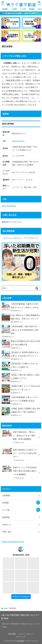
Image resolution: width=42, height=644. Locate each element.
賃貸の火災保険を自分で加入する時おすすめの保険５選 (25, 343)
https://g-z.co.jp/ (18, 141)
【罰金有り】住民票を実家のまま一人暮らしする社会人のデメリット (25, 354)
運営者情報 (12, 634)
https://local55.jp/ (9, 206)
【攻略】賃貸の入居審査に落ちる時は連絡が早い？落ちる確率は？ (25, 410)
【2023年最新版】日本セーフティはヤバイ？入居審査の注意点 (25, 399)
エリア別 (23, 9)
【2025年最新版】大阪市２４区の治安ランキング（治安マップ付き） (25, 306)
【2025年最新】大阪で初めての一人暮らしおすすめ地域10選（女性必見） (25, 330)
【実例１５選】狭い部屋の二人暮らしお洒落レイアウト (25, 377)
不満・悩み (7, 532)
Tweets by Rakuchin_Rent (13, 542)
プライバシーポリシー (13, 238)
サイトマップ (21, 637)
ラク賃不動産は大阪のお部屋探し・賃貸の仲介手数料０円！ (21, 13)
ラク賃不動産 (20, 641)
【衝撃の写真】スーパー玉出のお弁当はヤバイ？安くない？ (25, 388)
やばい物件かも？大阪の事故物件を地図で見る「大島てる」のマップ (25, 317)
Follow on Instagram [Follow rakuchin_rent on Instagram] (21, 597)
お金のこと (7, 524)
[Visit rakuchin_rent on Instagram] (21, 549)
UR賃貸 (14, 9)
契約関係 (32, 9)
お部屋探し (5, 9)
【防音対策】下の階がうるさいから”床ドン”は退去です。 (24, 365)
